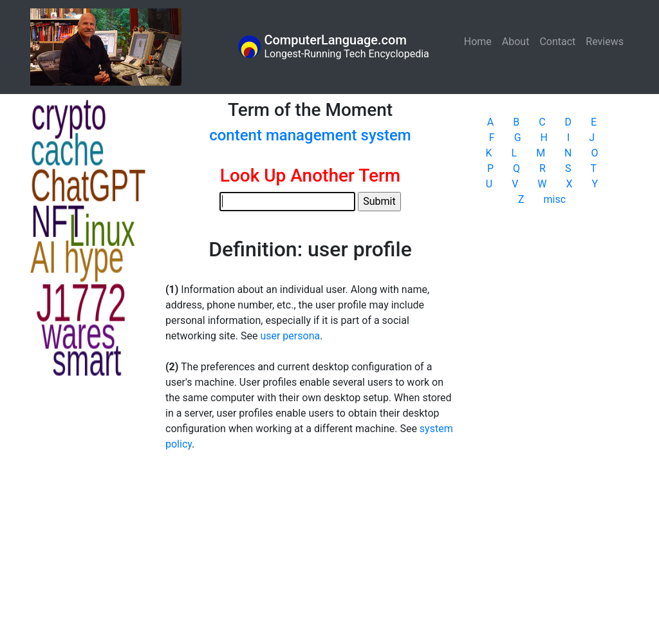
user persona (290, 336)
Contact (557, 42)
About (516, 42)
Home (480, 41)
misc (555, 199)
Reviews (605, 42)
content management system (310, 135)
